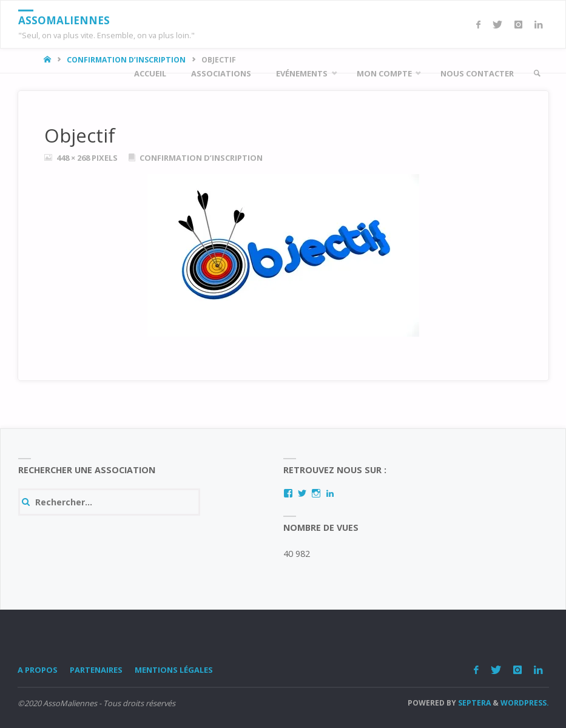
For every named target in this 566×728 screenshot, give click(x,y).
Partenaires (96, 670)
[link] (537, 73)
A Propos (38, 670)
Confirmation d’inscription (201, 158)
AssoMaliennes (64, 20)
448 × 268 (74, 158)
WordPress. (525, 703)
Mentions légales (174, 670)
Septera (473, 703)
